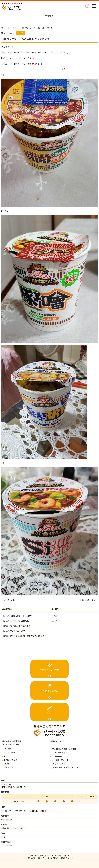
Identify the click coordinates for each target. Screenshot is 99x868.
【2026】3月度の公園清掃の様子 (16, 626)
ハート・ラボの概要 (49, 670)
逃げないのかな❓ (88, 600)
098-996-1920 (7, 820)
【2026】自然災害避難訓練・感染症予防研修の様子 (24, 636)
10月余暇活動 (9, 600)
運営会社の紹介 (11, 760)
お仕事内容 (57, 756)
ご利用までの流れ (49, 691)
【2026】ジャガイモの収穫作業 (15, 621)
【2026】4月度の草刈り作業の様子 (17, 616)
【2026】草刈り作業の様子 (14, 631)
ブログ (14, 28)
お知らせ (55, 616)
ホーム (4, 28)
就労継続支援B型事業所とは (64, 749)
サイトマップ (10, 768)
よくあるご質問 (59, 764)
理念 (6, 756)
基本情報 (8, 749)
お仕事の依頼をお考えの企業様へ (66, 768)
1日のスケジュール (60, 760)
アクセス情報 (10, 753)
